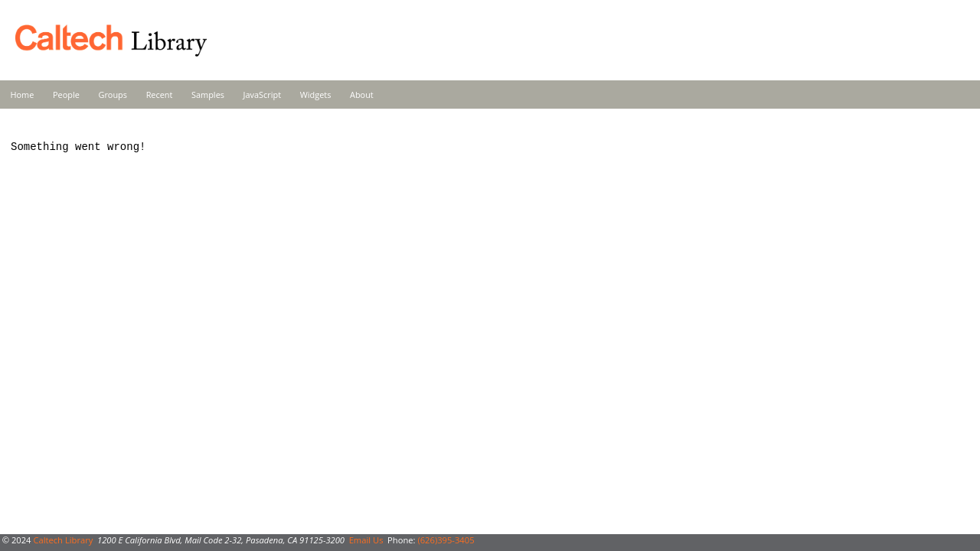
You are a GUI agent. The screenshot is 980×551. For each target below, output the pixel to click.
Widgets (316, 95)
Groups (113, 95)
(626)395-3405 (446, 540)
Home (23, 95)
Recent (160, 95)
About (362, 95)
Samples (208, 95)
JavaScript (262, 95)
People (66, 95)
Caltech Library (63, 540)
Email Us (366, 540)
